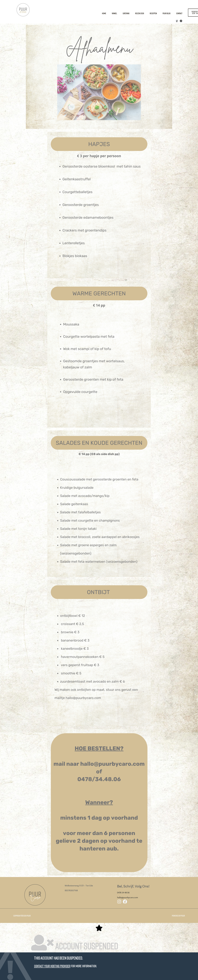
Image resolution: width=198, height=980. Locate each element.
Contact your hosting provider (52, 966)
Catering (126, 13)
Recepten (153, 13)
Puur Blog (166, 13)
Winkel (114, 13)
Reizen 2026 (140, 13)
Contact (179, 13)
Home (104, 13)
